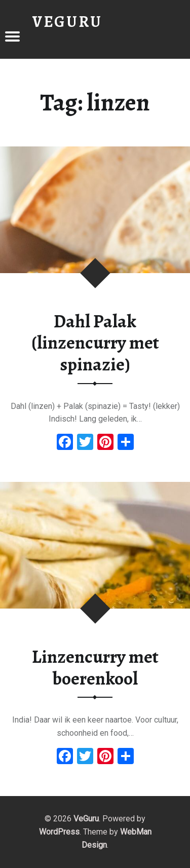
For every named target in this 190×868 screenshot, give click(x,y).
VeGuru (86, 819)
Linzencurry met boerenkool (95, 668)
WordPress (59, 832)
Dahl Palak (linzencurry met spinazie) (95, 343)
